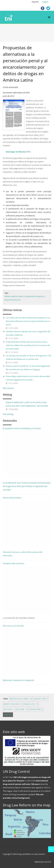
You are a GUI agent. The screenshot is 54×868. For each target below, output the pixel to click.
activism (22, 709)
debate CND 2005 (12, 704)
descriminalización (13, 300)
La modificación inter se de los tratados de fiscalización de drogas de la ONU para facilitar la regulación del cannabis (27, 486)
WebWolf (47, 862)
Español (35, 2)
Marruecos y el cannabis (27, 650)
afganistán (36, 709)
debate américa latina (14, 296)
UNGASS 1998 (41, 699)
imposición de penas (34, 296)
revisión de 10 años (21, 699)
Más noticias (8, 388)
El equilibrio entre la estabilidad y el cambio (27, 453)
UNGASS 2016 (31, 704)
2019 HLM (9, 709)
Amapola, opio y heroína (27, 591)
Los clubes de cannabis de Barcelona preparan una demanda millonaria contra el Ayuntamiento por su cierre (28, 321)
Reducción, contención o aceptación (19, 680)
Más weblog (8, 414)
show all (8, 715)
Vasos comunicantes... (27, 522)
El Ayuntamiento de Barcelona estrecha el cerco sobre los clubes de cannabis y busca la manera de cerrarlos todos (28, 345)
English (45, 2)
